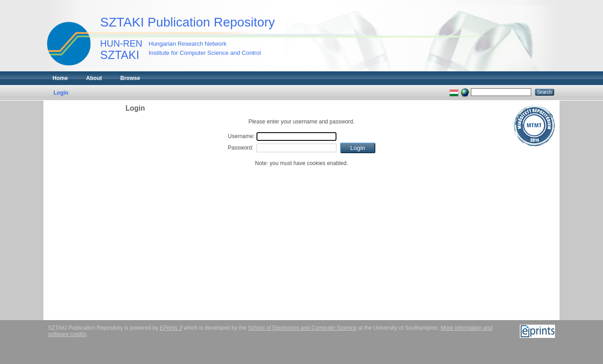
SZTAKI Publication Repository (187, 22)
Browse (130, 78)
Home (60, 78)
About (94, 78)
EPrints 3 (171, 328)
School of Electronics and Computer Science (302, 328)
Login (61, 93)
